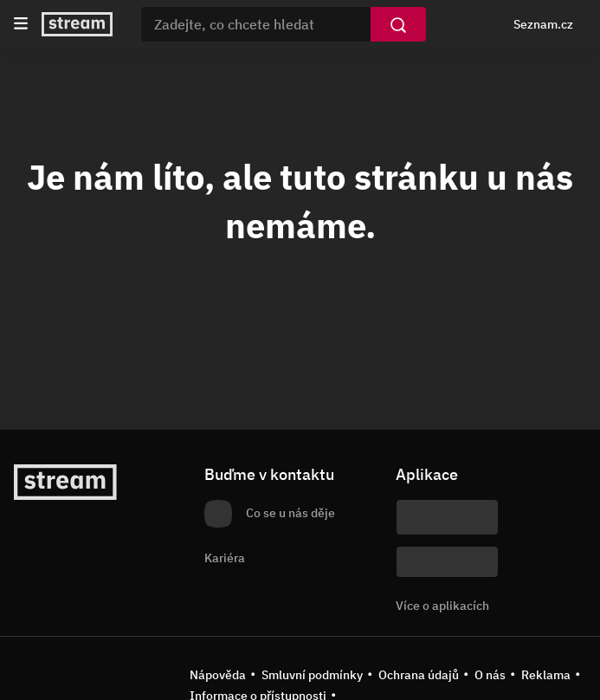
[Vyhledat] (398, 24)
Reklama (546, 675)
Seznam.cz (543, 24)
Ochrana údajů (419, 675)
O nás (490, 675)
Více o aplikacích (442, 606)
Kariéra (225, 558)
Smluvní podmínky (312, 675)
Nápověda (218, 675)
